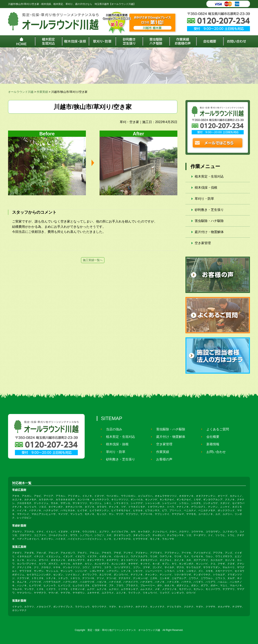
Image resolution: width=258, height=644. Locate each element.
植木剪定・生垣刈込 (209, 176)
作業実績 (161, 452)
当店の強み (112, 429)
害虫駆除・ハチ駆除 (209, 221)
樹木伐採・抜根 (115, 444)
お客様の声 (162, 459)
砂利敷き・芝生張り (209, 210)
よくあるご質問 (216, 429)
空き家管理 (203, 243)
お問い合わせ (214, 452)
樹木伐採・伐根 (206, 188)
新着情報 (211, 444)
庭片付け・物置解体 (209, 232)
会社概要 (211, 437)
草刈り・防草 (204, 199)
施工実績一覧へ (93, 260)
